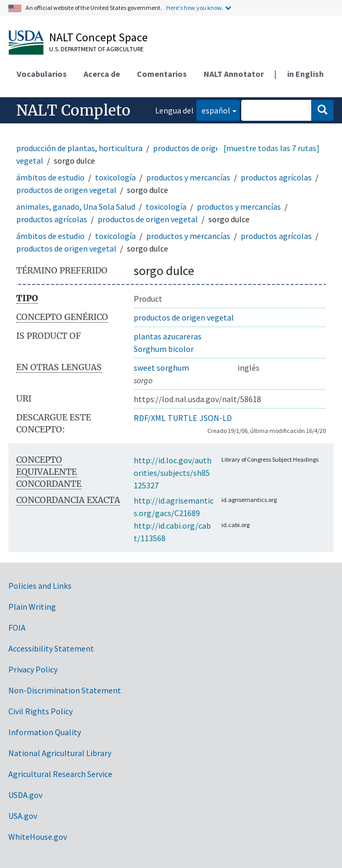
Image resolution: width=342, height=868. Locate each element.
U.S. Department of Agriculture (96, 49)
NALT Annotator (234, 74)
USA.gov (23, 816)
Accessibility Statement (51, 648)
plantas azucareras (168, 336)
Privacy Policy (33, 669)
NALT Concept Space (98, 37)
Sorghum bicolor (164, 349)
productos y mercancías (188, 177)
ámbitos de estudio (50, 177)
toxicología (115, 177)
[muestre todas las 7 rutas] (272, 148)
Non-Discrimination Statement (65, 690)
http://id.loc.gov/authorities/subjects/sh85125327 (173, 473)
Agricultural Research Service (60, 774)
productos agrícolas (276, 177)
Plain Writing (32, 607)
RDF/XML (150, 418)
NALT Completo (73, 110)
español (213, 110)
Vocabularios (42, 74)
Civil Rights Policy (40, 711)
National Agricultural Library (60, 753)
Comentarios (162, 74)
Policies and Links (40, 586)
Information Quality (45, 732)
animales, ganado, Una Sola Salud (76, 207)
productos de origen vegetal (66, 190)
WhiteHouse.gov (38, 837)
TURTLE (182, 418)
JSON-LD (216, 418)
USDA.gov (25, 795)
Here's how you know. (195, 8)
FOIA (17, 627)
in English (305, 74)
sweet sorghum (161, 368)
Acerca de (102, 74)
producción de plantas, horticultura (79, 148)
